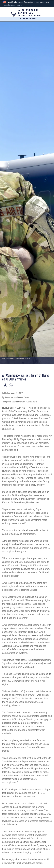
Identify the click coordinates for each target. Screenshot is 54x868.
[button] (13, 5)
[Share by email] (11, 385)
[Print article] (5, 385)
